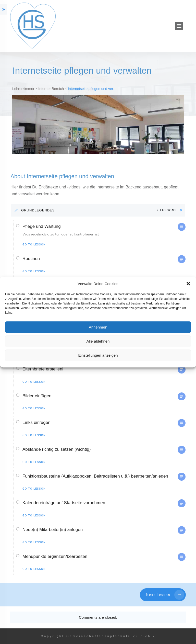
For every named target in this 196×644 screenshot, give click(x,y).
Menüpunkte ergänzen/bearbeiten (55, 556)
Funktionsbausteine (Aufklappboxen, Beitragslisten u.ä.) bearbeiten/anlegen (95, 476)
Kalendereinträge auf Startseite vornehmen (64, 503)
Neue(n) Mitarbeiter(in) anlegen (53, 530)
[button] (188, 284)
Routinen (31, 259)
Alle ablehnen (98, 341)
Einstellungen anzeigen (98, 355)
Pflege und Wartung (42, 226)
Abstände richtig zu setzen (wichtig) (57, 449)
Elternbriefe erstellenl (43, 369)
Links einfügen (36, 422)
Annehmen (98, 327)
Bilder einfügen (37, 396)
